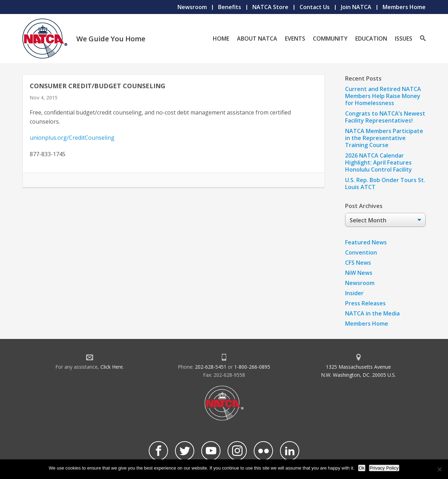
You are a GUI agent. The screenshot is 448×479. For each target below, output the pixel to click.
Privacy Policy (384, 468)
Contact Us (315, 7)
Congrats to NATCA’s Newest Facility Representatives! (385, 117)
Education (371, 39)
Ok (362, 468)
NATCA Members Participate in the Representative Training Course (384, 138)
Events (295, 39)
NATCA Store (270, 7)
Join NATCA (356, 7)
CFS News (358, 263)
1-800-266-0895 (252, 367)
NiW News (359, 273)
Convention (361, 252)
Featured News (366, 242)
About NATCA (257, 39)
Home (221, 39)
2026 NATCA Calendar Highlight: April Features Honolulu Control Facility (379, 162)
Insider (354, 293)
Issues (404, 39)
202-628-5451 (211, 367)
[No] (439, 469)
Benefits (230, 7)
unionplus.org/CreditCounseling (72, 138)
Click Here (112, 367)
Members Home (404, 7)
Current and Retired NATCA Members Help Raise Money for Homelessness (383, 96)
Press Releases (365, 303)
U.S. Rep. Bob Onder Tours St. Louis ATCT (385, 183)
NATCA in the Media (372, 313)
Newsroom (192, 7)
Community (330, 39)
